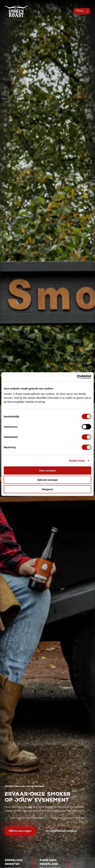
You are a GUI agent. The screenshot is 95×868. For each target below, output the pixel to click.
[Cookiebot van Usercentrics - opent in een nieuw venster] (77, 377)
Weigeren (47, 489)
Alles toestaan (47, 470)
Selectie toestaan (48, 480)
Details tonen (77, 461)
